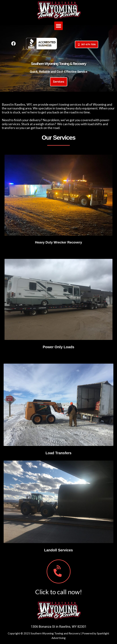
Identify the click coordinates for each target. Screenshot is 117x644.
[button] (58, 26)
